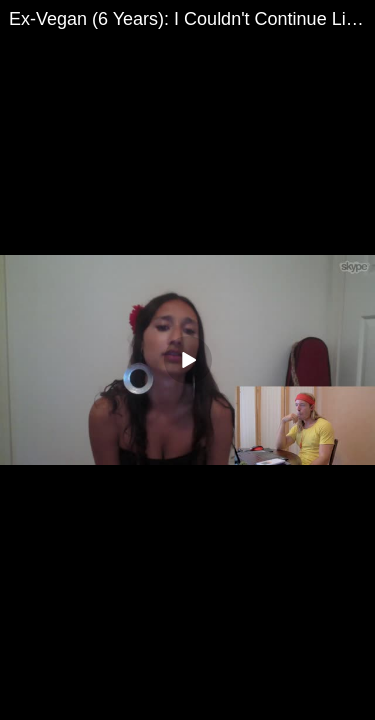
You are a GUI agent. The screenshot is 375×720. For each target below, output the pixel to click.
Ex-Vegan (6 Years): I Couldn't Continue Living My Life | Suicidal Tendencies (192, 19)
